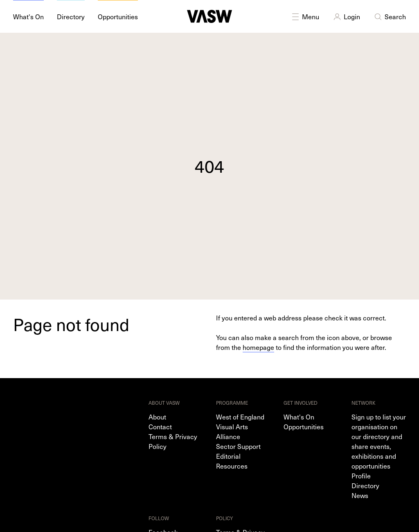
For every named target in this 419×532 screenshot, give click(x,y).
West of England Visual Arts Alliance (240, 426)
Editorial (228, 456)
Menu (305, 16)
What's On (299, 417)
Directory (365, 485)
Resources (232, 466)
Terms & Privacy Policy (173, 441)
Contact (160, 426)
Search (390, 16)
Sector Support (238, 446)
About (157, 417)
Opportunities (304, 426)
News (360, 495)
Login (346, 16)
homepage (258, 347)
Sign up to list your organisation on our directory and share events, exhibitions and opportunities (379, 441)
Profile (361, 476)
